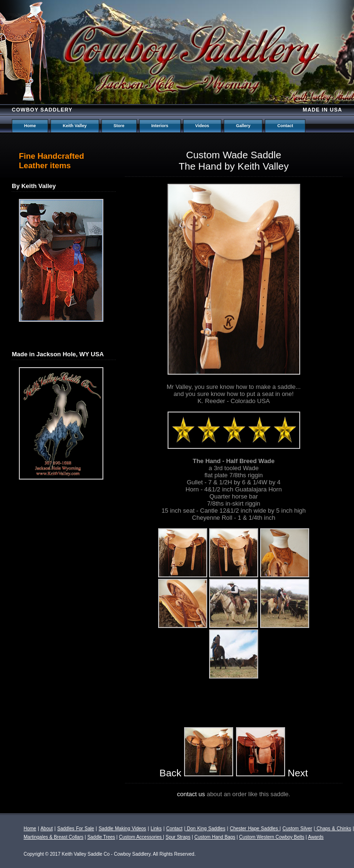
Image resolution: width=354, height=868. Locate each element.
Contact (285, 126)
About (47, 829)
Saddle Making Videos (122, 829)
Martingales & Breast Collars (54, 837)
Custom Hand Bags (215, 837)
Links (156, 829)
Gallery (243, 126)
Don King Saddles (206, 829)
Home (30, 126)
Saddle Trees (101, 837)
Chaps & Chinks (333, 829)
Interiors (160, 126)
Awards (316, 837)
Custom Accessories (141, 837)
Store (119, 126)
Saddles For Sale (76, 829)
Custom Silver (297, 829)
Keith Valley (75, 126)
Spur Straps (178, 837)
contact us (191, 794)
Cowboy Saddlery (42, 110)
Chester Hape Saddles (255, 829)
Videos (202, 126)
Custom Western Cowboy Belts (272, 837)
